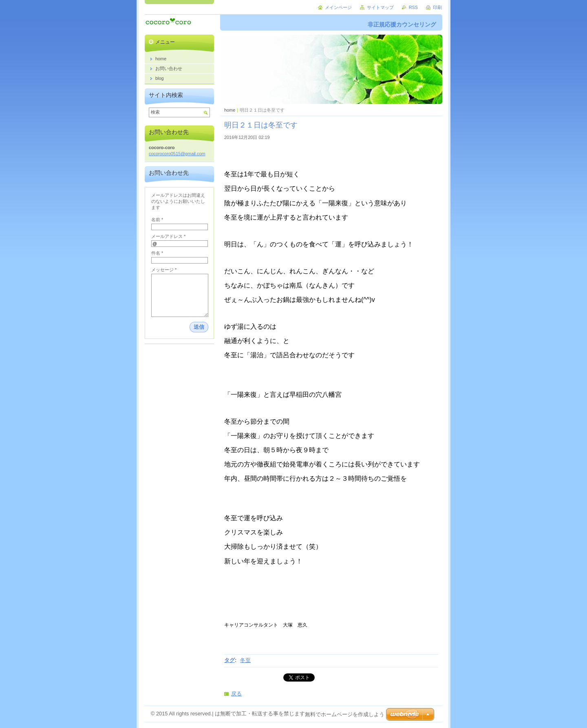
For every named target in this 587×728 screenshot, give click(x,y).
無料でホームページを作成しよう (345, 714)
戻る (236, 694)
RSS (413, 7)
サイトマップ (380, 7)
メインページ (338, 7)
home (230, 110)
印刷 (437, 7)
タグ (230, 660)
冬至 (245, 660)
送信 (199, 327)
